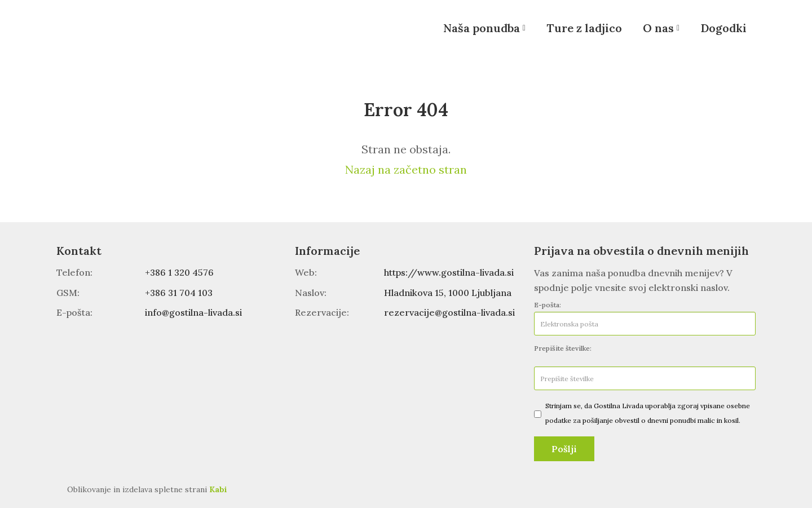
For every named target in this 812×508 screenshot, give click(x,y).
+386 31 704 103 (179, 293)
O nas (658, 28)
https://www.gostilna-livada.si (449, 272)
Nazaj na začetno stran (406, 169)
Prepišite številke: (563, 348)
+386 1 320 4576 (179, 272)
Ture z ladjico (584, 28)
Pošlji (564, 449)
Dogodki (723, 28)
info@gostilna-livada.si (193, 312)
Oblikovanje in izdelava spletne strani (147, 489)
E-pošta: (548, 305)
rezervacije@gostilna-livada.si (449, 312)
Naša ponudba (482, 28)
